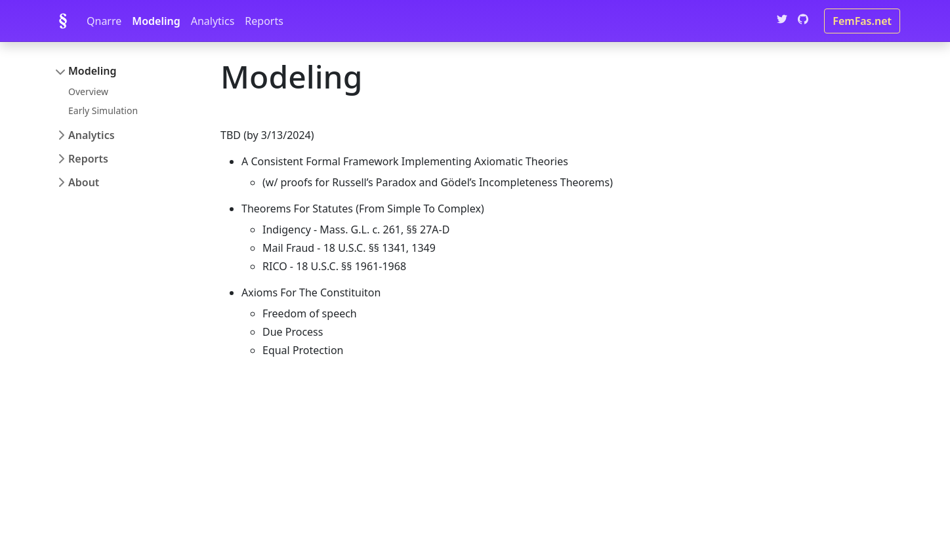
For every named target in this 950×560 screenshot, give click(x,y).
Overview (88, 91)
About (84, 182)
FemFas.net (862, 21)
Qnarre (104, 21)
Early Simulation (103, 110)
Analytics (213, 21)
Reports (264, 21)
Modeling (156, 21)
